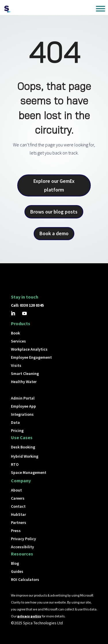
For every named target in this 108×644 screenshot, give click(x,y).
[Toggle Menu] (101, 9)
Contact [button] (18, 506)
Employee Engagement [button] (31, 357)
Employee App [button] (23, 406)
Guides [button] (17, 571)
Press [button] (16, 531)
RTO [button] (15, 464)
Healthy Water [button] (24, 382)
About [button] (16, 490)
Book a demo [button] (54, 233)
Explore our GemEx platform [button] (54, 185)
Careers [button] (18, 498)
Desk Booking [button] (23, 447)
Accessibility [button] (22, 547)
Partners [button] (19, 522)
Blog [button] (15, 563)
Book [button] (15, 333)
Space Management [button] (29, 472)
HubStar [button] (18, 514)
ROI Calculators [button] (25, 579)
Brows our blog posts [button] (54, 212)
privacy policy (29, 616)
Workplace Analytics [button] (29, 349)
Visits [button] (16, 365)
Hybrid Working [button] (25, 456)
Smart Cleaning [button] (25, 373)
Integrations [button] (22, 414)
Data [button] (15, 422)
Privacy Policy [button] (23, 539)
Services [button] (18, 341)
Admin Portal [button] (23, 398)
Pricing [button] (17, 430)
